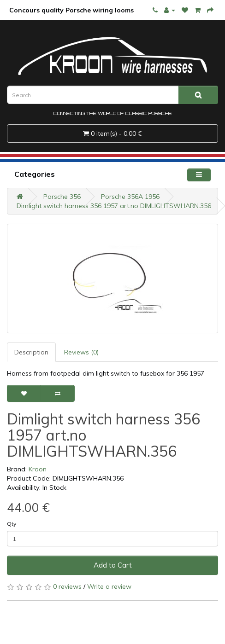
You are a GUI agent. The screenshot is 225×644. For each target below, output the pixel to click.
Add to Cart (113, 565)
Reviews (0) (81, 352)
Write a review (109, 586)
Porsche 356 (62, 197)
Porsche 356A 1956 (130, 197)
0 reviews (67, 586)
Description (31, 352)
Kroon (38, 469)
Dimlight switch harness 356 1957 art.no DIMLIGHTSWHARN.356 (114, 206)
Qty (12, 524)
